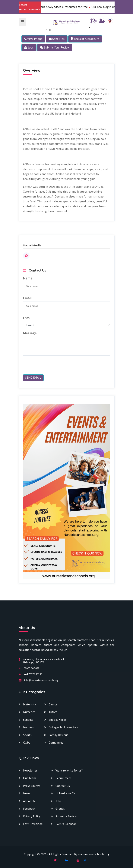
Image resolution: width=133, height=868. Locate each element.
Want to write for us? (69, 770)
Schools (28, 720)
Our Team (30, 778)
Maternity (29, 704)
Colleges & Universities (63, 727)
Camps (53, 704)
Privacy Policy (32, 816)
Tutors (53, 712)
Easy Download (33, 824)
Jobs (58, 801)
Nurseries (29, 712)
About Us (29, 801)
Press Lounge (32, 786)
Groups (60, 809)
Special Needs (58, 720)
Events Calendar (66, 824)
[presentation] (49, 367)
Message (30, 333)
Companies (56, 743)
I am (26, 318)
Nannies (28, 727)
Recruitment (63, 778)
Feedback (29, 809)
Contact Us (63, 786)
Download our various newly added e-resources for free (55, 7)
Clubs (27, 743)
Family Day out (58, 735)
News (27, 793)
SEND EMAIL (33, 378)
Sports (27, 735)
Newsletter (30, 770)
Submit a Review (66, 816)
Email (27, 298)
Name (28, 278)
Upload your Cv (65, 793)
